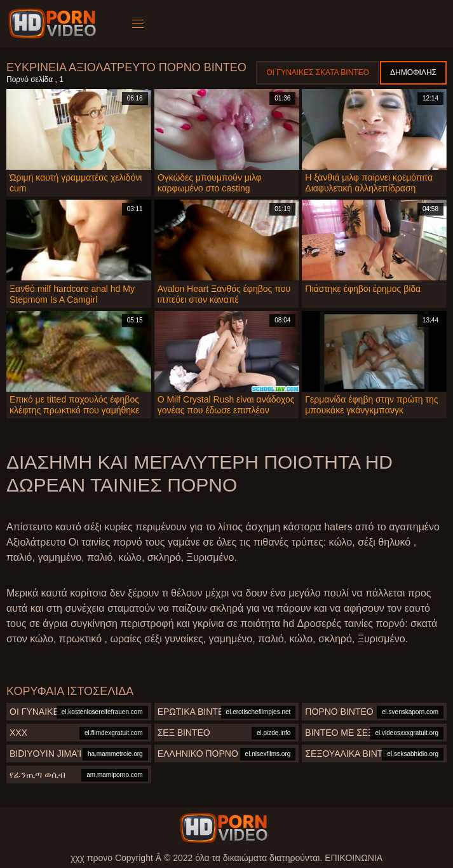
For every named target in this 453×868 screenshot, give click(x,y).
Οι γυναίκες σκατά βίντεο (318, 72)
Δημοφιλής (413, 72)
